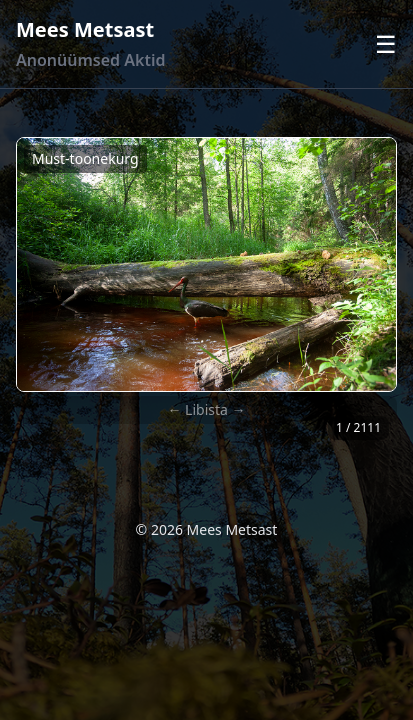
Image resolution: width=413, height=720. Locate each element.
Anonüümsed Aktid (90, 60)
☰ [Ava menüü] (386, 44)
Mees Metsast (85, 29)
